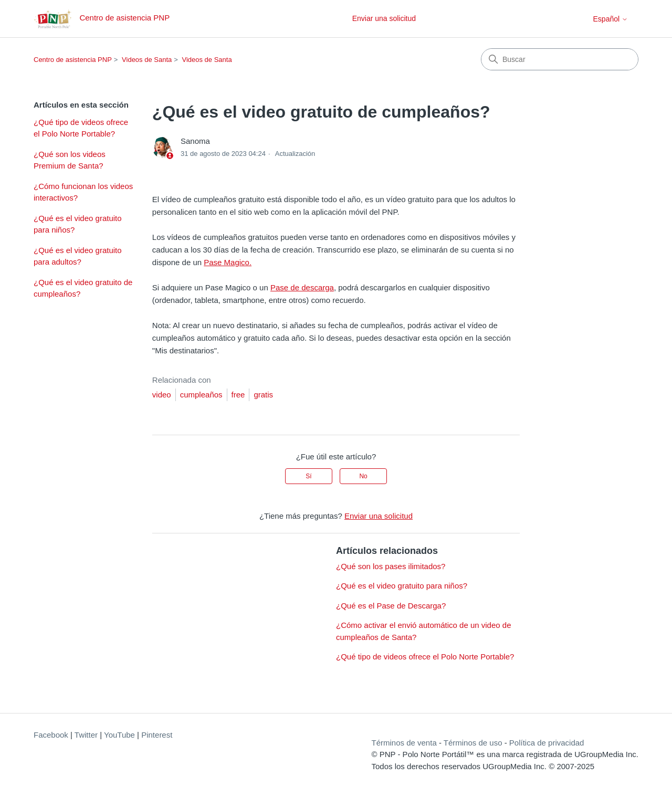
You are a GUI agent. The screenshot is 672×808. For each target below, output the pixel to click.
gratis (263, 395)
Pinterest (157, 735)
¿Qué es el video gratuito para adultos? (78, 256)
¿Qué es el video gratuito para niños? (78, 224)
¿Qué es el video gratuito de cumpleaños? (83, 288)
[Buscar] (560, 59)
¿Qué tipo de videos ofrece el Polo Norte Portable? (81, 128)
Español (611, 19)
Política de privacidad (547, 743)
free (238, 395)
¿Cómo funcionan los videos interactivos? (83, 192)
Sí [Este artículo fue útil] (308, 476)
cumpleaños (201, 395)
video (162, 395)
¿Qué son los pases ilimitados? (391, 566)
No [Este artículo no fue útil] (363, 476)
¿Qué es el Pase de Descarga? (391, 606)
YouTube (119, 735)
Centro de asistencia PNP (73, 60)
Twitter (86, 735)
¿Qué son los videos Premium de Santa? (70, 160)
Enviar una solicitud (384, 18)
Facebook (51, 735)
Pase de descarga (302, 287)
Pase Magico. (228, 262)
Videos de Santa (147, 60)
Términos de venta (404, 743)
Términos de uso (473, 743)
